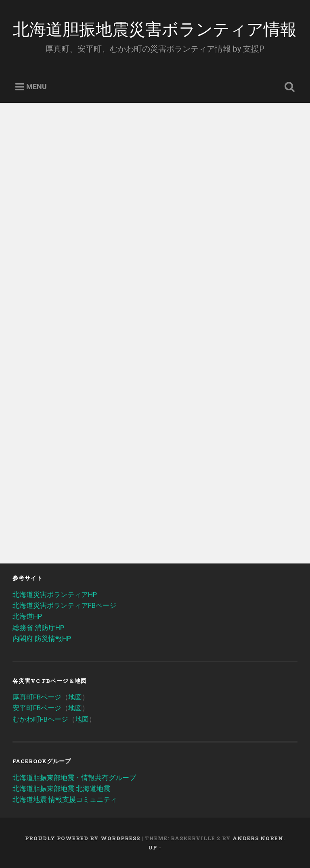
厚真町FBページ (37, 697)
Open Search (288, 87)
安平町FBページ (37, 708)
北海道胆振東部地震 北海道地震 (61, 789)
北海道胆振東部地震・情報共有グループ (74, 778)
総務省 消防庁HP (38, 628)
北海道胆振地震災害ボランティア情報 (155, 28)
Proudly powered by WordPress (83, 838)
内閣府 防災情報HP (42, 638)
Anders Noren (258, 838)
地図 (75, 697)
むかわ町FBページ (40, 719)
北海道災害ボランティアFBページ (64, 605)
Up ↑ (155, 847)
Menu (37, 87)
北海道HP (27, 616)
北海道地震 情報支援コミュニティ (65, 799)
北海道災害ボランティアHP (55, 595)
